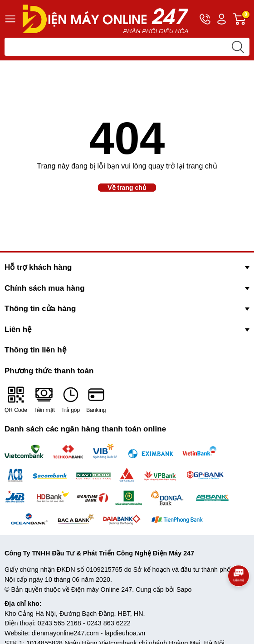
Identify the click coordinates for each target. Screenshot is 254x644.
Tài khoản (222, 19)
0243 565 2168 (59, 623)
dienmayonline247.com (65, 633)
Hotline (205, 21)
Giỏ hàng (241, 19)
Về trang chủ (127, 188)
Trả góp (71, 399)
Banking (96, 399)
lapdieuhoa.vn (125, 633)
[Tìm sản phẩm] (127, 47)
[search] (238, 47)
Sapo (184, 590)
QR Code (16, 399)
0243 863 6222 (109, 623)
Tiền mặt (44, 399)
